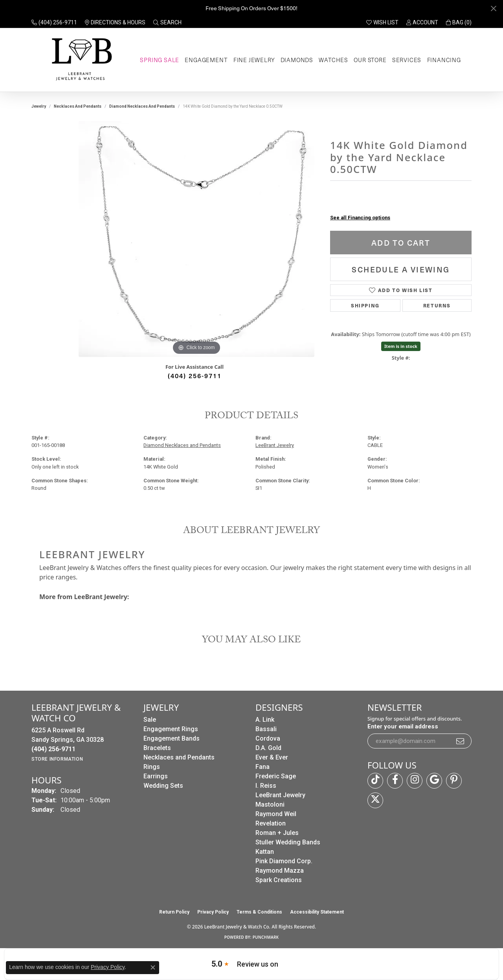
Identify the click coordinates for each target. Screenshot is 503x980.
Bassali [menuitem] (266, 729)
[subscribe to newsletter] (461, 741)
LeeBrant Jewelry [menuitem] (280, 795)
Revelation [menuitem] (271, 823)
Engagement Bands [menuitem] (172, 738)
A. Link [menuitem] (265, 720)
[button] (167, 22)
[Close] (493, 8)
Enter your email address (403, 726)
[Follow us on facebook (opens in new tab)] (395, 781)
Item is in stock (401, 346)
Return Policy (174, 912)
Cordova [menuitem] (268, 738)
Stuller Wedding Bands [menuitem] (288, 842)
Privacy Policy (213, 912)
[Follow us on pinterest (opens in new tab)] (454, 781)
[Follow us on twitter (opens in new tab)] (375, 800)
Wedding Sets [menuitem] (163, 786)
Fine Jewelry (254, 60)
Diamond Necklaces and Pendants (142, 106)
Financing (444, 60)
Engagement (206, 60)
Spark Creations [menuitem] (279, 880)
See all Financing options (360, 218)
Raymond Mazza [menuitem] (280, 871)
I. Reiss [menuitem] (266, 786)
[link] (54, 22)
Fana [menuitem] (263, 767)
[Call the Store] (53, 749)
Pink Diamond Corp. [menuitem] (284, 861)
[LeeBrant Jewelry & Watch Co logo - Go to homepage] (80, 60)
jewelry (39, 106)
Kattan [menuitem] (265, 852)
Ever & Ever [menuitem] (272, 757)
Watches (333, 60)
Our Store (370, 60)
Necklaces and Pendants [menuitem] (179, 757)
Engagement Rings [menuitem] (171, 729)
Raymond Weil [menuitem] (276, 814)
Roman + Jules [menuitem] (277, 833)
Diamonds (297, 60)
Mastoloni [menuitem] (270, 804)
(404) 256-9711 (195, 375)
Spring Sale (160, 60)
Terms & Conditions (259, 912)
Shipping (365, 305)
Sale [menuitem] (150, 720)
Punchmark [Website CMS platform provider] (266, 937)
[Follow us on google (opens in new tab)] (434, 781)
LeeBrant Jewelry (275, 445)
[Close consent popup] (153, 967)
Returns (437, 305)
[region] (196, 239)
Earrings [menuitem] (156, 776)
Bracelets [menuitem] (157, 748)
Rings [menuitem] (152, 767)
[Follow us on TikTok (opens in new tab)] (375, 781)
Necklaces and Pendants (78, 106)
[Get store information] (57, 759)
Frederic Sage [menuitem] (276, 776)
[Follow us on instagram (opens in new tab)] (415, 781)
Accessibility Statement (317, 912)
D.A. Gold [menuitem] (268, 748)
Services (407, 60)
